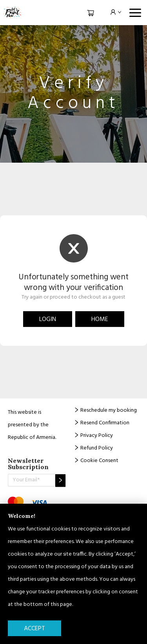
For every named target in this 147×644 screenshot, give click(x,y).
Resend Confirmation (102, 423)
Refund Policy (93, 448)
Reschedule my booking (105, 410)
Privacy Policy (93, 436)
